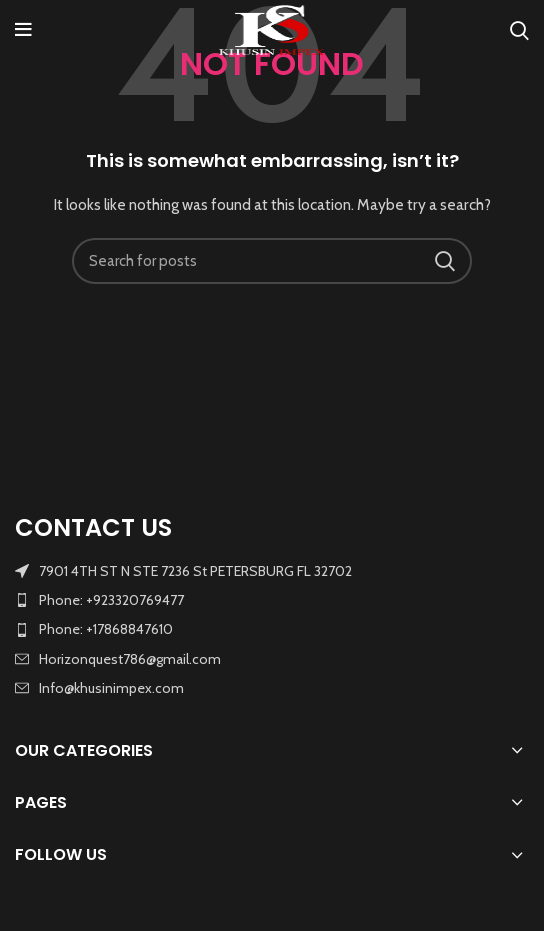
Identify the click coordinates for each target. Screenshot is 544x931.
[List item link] (272, 600)
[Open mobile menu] (23, 30)
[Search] (519, 30)
